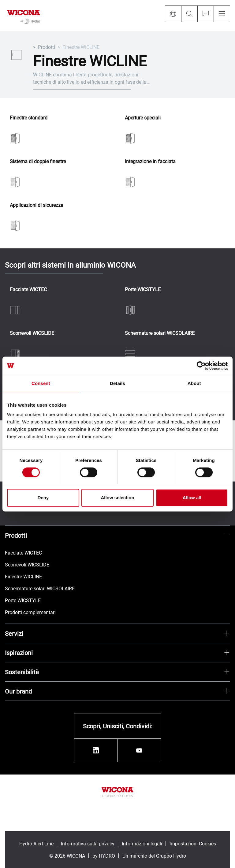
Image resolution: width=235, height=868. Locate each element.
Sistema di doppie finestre (38, 161)
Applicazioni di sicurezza (37, 205)
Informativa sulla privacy (88, 843)
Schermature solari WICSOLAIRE (160, 333)
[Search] (189, 14)
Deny (43, 498)
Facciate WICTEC (28, 289)
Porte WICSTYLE (143, 289)
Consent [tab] (41, 383)
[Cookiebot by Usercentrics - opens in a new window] (201, 366)
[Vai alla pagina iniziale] (24, 16)
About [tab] (194, 383)
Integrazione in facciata (150, 161)
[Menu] (222, 14)
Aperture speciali (143, 118)
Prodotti (47, 47)
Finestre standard (29, 118)
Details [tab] (117, 383)
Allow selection (117, 498)
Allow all (192, 498)
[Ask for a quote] (205, 14)
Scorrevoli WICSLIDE (32, 333)
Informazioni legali (142, 843)
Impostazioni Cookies (193, 843)
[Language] (173, 14)
